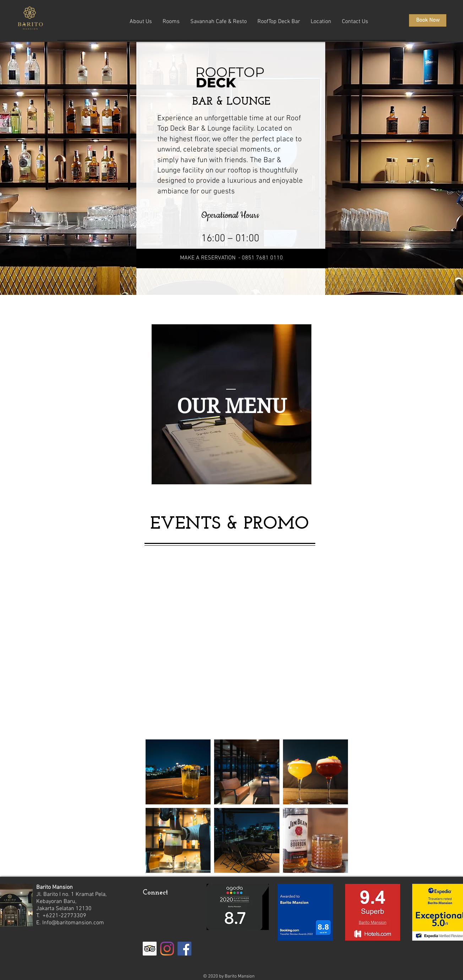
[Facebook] (184, 949)
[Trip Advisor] (150, 949)
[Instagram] (167, 949)
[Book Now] (428, 20)
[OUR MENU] (232, 406)
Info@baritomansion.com (73, 923)
